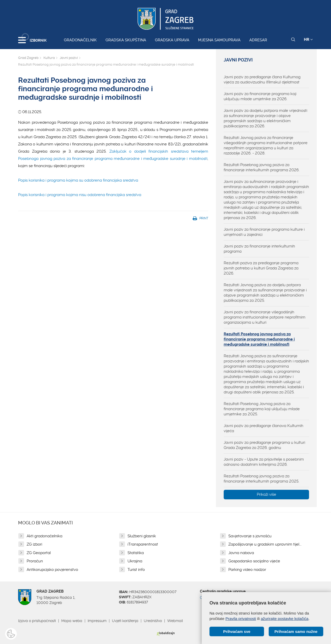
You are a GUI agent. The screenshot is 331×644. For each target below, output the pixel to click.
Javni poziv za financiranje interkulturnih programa (259, 249)
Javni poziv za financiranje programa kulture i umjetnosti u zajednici (264, 232)
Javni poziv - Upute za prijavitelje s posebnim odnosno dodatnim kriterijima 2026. (264, 462)
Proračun (35, 561)
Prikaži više (266, 494)
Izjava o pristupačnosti (37, 621)
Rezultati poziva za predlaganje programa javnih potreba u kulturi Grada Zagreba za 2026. (261, 268)
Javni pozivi (69, 58)
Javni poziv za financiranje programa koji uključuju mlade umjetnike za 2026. (260, 96)
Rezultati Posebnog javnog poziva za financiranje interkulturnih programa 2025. (261, 479)
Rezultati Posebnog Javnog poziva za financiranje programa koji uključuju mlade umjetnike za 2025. (262, 409)
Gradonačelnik (80, 40)
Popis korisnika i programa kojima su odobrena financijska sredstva (78, 180)
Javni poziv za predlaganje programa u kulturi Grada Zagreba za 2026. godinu (264, 445)
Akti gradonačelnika (44, 536)
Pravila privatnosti (241, 619)
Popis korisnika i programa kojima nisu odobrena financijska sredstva (80, 195)
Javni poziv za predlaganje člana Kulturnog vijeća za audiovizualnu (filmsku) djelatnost (262, 80)
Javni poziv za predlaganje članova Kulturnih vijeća (264, 428)
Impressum (97, 621)
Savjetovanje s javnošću (250, 536)
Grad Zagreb (28, 58)
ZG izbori (34, 544)
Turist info (136, 570)
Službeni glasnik (142, 536)
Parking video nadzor (247, 570)
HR (308, 40)
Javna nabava (241, 553)
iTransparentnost (143, 544)
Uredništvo (153, 621)
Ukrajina (135, 561)
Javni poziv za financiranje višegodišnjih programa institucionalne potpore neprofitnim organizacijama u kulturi (265, 317)
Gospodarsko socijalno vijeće (254, 561)
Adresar (258, 40)
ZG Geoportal (39, 553)
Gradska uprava (172, 40)
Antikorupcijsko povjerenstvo (52, 570)
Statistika (136, 553)
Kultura (49, 58)
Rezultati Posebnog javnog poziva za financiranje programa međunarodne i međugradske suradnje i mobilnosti (259, 339)
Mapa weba (72, 621)
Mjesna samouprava (219, 40)
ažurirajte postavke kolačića (284, 619)
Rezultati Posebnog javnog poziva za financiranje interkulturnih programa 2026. (262, 167)
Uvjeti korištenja (125, 621)
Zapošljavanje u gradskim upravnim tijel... (265, 544)
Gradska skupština (126, 40)
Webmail (175, 621)
